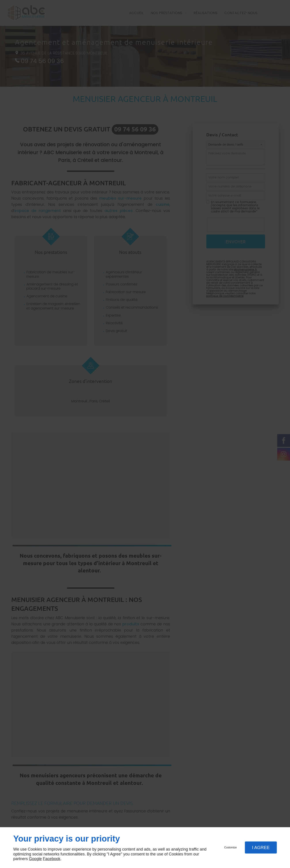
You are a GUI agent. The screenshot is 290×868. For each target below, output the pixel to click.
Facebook (52, 859)
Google (35, 859)
